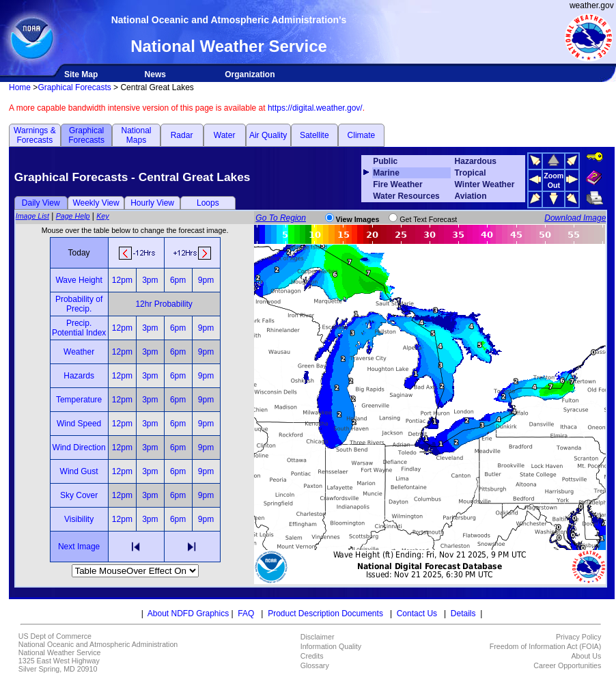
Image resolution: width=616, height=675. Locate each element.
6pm (178, 280)
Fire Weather (397, 184)
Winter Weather (485, 184)
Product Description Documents (325, 614)
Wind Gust (79, 471)
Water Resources (406, 196)
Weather (79, 352)
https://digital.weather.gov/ (315, 108)
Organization (250, 74)
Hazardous (476, 161)
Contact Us (417, 614)
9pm (206, 280)
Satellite (314, 135)
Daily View (41, 203)
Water (225, 135)
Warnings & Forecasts (35, 135)
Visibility (79, 519)
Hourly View (152, 203)
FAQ (246, 614)
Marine (386, 173)
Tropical (471, 173)
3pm (150, 280)
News (155, 74)
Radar (182, 135)
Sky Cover (79, 495)
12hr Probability (164, 304)
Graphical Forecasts (74, 87)
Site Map (81, 74)
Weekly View (96, 203)
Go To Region (281, 218)
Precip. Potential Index (79, 328)
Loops (208, 203)
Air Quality (268, 135)
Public (385, 161)
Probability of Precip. (79, 304)
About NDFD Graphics (188, 614)
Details (463, 614)
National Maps (136, 135)
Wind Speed (79, 424)
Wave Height (79, 280)
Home (20, 87)
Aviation (471, 196)
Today (79, 253)
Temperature (79, 400)
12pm (122, 280)
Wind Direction (79, 447)
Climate (362, 135)
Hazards (79, 376)
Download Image (575, 218)
